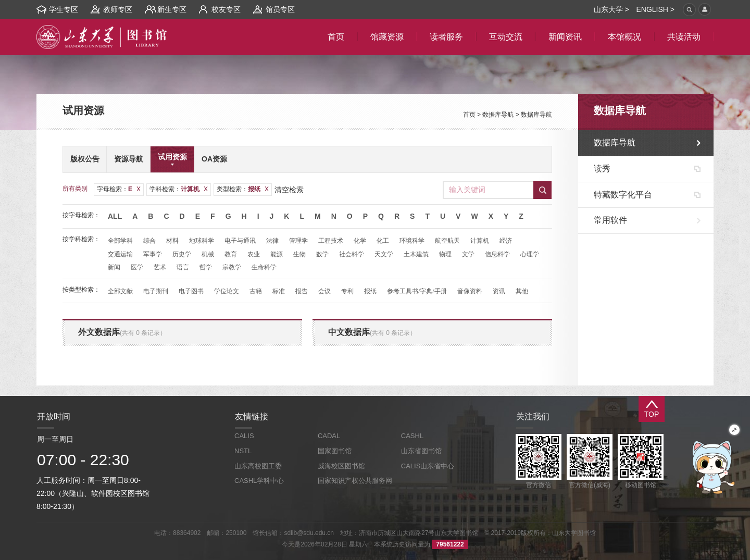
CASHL (412, 436)
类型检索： (243, 189)
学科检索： (179, 189)
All (115, 216)
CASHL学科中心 (259, 481)
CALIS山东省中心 (428, 466)
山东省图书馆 (421, 451)
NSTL (243, 451)
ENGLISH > (655, 9)
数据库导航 (498, 115)
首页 (469, 115)
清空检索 (289, 190)
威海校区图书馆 (341, 466)
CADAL (329, 436)
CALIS (244, 436)
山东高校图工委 (258, 466)
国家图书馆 (335, 451)
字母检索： (119, 189)
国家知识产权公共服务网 (355, 481)
